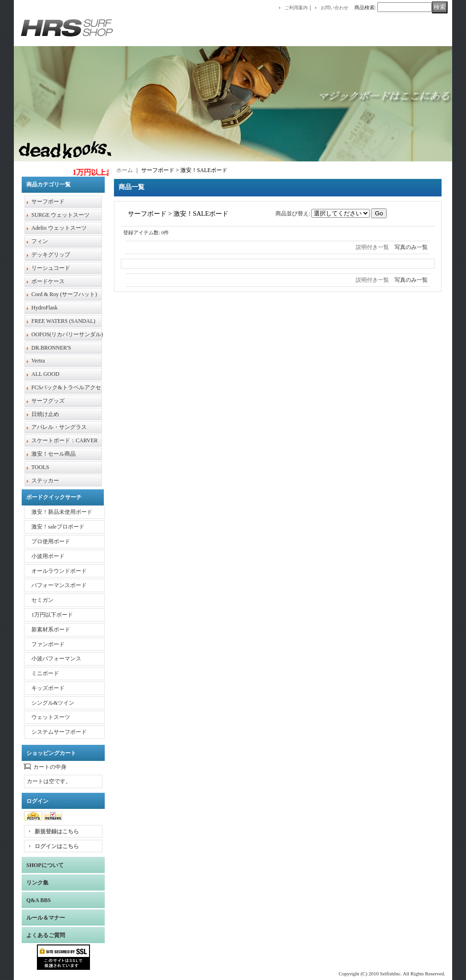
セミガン (42, 600)
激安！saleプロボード (58, 527)
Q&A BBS (39, 900)
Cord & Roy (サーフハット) (64, 294)
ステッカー (45, 481)
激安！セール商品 (54, 454)
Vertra (38, 361)
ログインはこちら (57, 846)
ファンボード (48, 644)
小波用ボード (48, 556)
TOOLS (40, 467)
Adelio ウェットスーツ (59, 228)
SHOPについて (45, 865)
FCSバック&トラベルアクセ (66, 387)
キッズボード (48, 688)
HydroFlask (45, 308)
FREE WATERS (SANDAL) (63, 321)
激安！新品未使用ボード (62, 512)
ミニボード (45, 673)
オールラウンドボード (59, 571)
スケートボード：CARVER (65, 440)
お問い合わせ (335, 8)
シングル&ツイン (53, 703)
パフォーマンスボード (59, 585)
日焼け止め (45, 414)
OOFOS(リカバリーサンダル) (67, 334)
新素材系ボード (51, 630)
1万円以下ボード (52, 615)
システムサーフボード (59, 732)
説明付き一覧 (372, 247)
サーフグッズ (48, 401)
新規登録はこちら (57, 832)
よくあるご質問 (46, 935)
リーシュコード (51, 268)
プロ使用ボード (51, 541)
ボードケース (48, 281)
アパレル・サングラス (59, 427)
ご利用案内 (296, 8)
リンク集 (37, 883)
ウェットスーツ (51, 717)
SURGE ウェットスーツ (60, 215)
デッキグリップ (51, 255)
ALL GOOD (45, 374)
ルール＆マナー (46, 918)
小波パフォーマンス (56, 659)
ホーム (125, 170)
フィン (40, 241)
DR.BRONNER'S (51, 348)
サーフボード (48, 202)
